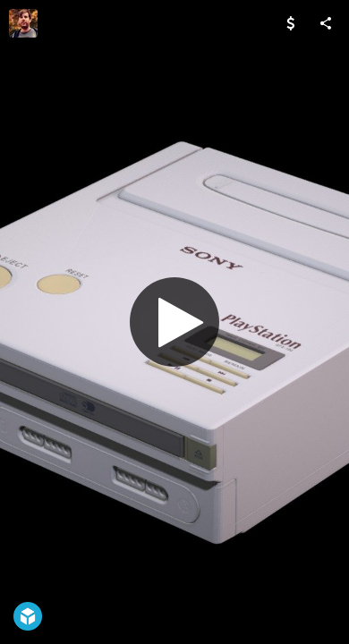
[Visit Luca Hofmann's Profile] (23, 23)
